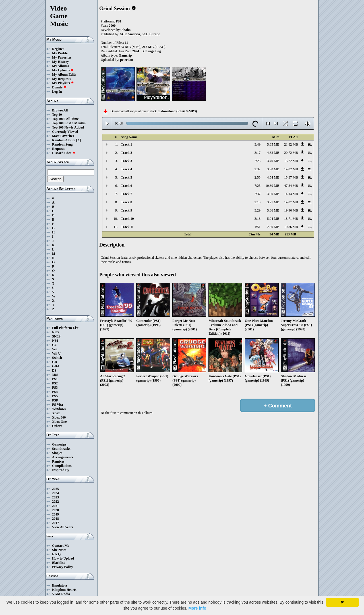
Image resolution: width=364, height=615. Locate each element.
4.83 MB (273, 153)
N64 (55, 341)
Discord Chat (64, 153)
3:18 (258, 219)
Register (58, 49)
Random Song (62, 144)
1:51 (258, 227)
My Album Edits (64, 74)
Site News (59, 550)
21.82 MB (291, 144)
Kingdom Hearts (64, 590)
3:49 (258, 144)
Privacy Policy (63, 567)
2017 (55, 523)
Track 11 (127, 227)
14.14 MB (291, 194)
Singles (57, 453)
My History (60, 62)
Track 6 (126, 186)
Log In (57, 92)
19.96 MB (291, 210)
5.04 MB (273, 219)
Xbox (56, 413)
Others (57, 426)
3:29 (258, 210)
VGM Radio (61, 594)
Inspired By (61, 470)
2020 (55, 510)
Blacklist (58, 563)
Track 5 (126, 177)
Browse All (60, 110)
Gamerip (125, 55)
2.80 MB (273, 227)
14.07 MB (291, 202)
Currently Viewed (65, 132)
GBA (56, 366)
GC (55, 345)
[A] (79, 140)
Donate (59, 87)
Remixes (58, 461)
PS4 (55, 392)
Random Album (64, 140)
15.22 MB (291, 161)
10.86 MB (291, 227)
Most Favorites (63, 136)
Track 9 (126, 210)
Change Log (152, 51)
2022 (55, 502)
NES (55, 332)
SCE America (130, 34)
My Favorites (62, 57)
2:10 (258, 202)
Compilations (62, 466)
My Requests (61, 79)
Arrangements (63, 457)
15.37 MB (291, 177)
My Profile (60, 53)
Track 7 (126, 194)
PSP (55, 400)
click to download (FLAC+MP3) (173, 111)
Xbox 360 (59, 417)
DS (54, 370)
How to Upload (63, 558)
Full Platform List (65, 328)
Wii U (56, 353)
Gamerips (59, 444)
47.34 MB (291, 186)
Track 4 (126, 169)
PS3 (55, 388)
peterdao (126, 60)
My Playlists (63, 83)
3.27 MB (273, 202)
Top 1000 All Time (65, 119)
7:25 (258, 186)
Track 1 (126, 144)
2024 (55, 493)
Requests (59, 149)
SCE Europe (151, 34)
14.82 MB (291, 169)
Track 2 (126, 153)
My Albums (61, 66)
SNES (56, 336)
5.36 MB (273, 210)
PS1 (55, 379)
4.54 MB (273, 177)
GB (54, 362)
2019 (55, 514)
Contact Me (61, 546)
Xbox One (59, 422)
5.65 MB (273, 144)
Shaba (126, 30)
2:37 (258, 194)
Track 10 (127, 219)
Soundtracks (61, 449)
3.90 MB (273, 169)
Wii (55, 349)
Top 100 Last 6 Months (69, 123)
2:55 (258, 177)
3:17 (258, 153)
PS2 (55, 383)
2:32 (258, 169)
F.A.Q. (57, 554)
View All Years (63, 527)
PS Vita (57, 405)
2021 (55, 506)
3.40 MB (273, 161)
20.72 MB (291, 153)
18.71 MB (291, 219)
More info (197, 608)
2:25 (258, 161)
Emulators (60, 585)
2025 (55, 489)
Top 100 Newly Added (68, 127)
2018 (55, 519)
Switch (57, 358)
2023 (55, 497)
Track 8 (126, 202)
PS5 (55, 396)
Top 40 (57, 115)
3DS (55, 375)
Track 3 (126, 161)
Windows (59, 409)
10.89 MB (272, 186)
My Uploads (63, 70)
